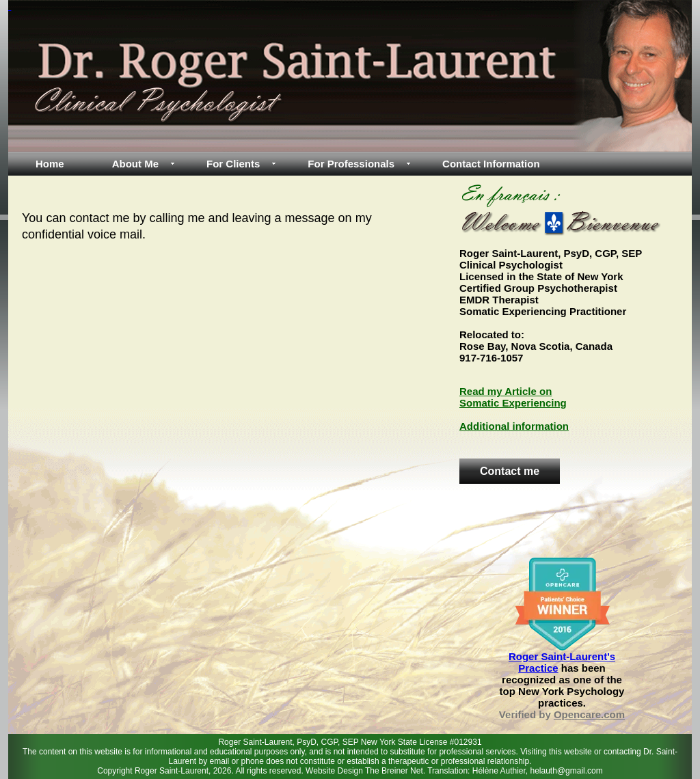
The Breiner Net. (396, 771)
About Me (135, 164)
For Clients (233, 164)
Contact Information (491, 164)
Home (50, 164)
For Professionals (351, 164)
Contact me (510, 471)
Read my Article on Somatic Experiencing (513, 397)
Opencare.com (589, 714)
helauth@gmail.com (567, 771)
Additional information (514, 426)
